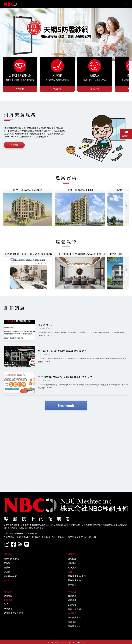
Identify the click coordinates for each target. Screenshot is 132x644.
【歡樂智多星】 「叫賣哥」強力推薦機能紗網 (29, 332)
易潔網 (7, 641)
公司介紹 (72, 636)
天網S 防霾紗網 (11, 636)
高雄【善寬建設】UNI (80, 190)
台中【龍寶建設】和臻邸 (27, 190)
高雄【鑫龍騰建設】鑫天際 (29, 229)
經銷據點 (72, 641)
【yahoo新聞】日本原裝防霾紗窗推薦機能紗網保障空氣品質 (28, 293)
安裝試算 (126, 134)
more (50, 413)
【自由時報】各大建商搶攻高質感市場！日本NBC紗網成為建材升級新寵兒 (81, 293)
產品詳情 (20, 89)
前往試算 (14, 145)
